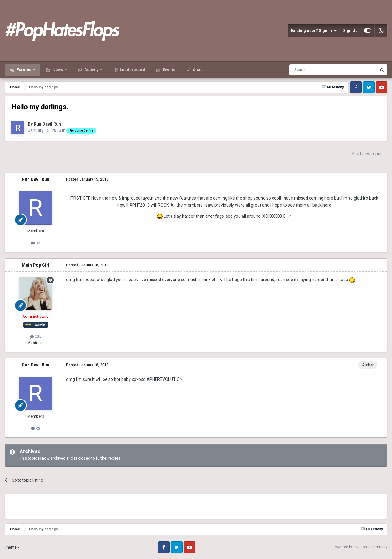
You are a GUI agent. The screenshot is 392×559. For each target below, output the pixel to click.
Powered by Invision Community (360, 547)
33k (36, 337)
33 (36, 243)
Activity (91, 70)
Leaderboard (132, 70)
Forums (24, 70)
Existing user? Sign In (314, 31)
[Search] (318, 70)
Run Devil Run (47, 124)
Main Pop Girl (36, 265)
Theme (12, 547)
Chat (197, 70)
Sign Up (350, 30)
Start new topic (366, 154)
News (58, 70)
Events (168, 70)
